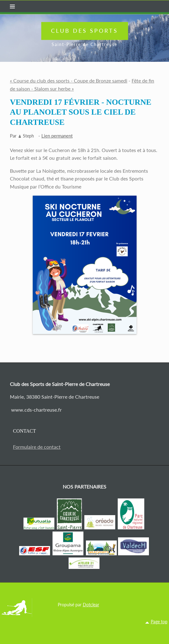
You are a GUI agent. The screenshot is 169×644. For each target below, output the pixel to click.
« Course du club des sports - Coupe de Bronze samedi (69, 80)
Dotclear (91, 605)
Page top (159, 622)
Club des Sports (84, 31)
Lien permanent (57, 136)
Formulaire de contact (37, 447)
